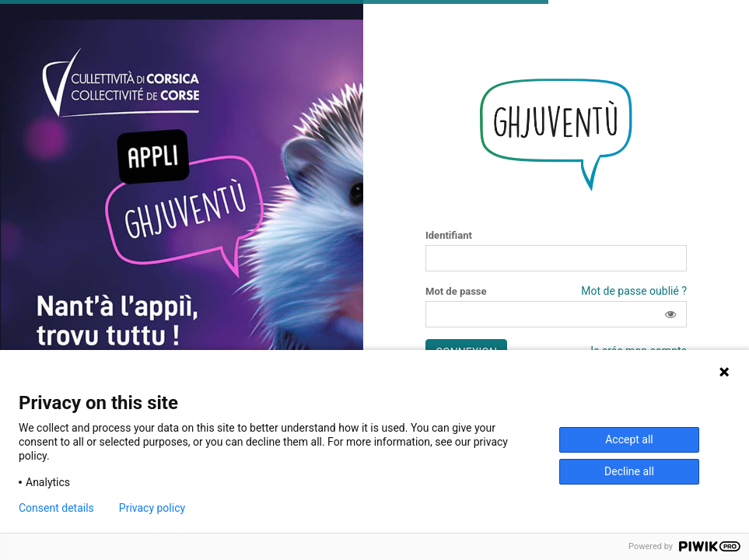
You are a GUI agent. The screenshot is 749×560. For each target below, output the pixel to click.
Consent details (56, 508)
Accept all (629, 439)
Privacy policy (152, 508)
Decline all (629, 471)
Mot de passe (456, 292)
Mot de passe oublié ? (634, 291)
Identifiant (449, 236)
